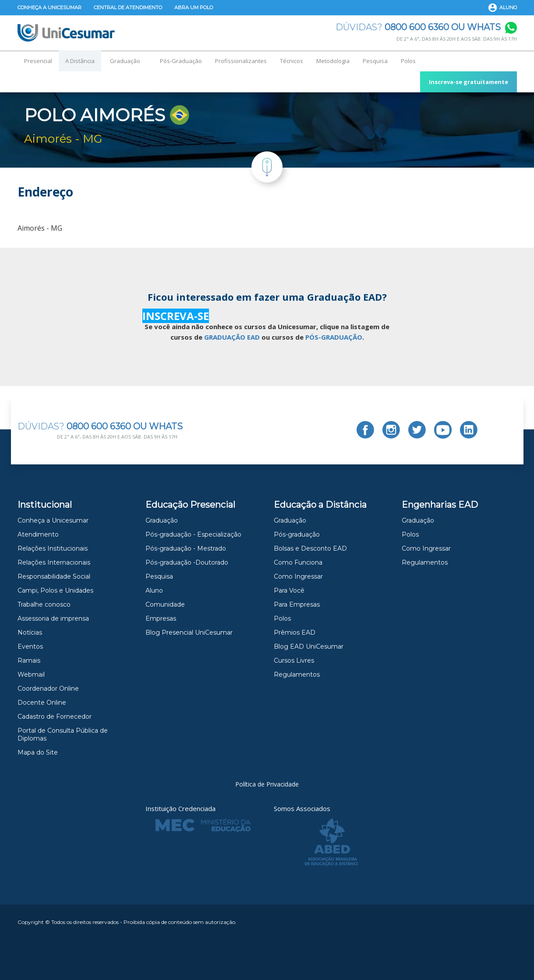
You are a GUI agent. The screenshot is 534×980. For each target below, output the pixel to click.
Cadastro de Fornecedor (55, 717)
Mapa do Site (38, 752)
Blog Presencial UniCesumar (189, 632)
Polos (408, 61)
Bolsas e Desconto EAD (310, 548)
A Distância (80, 61)
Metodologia (333, 61)
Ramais (29, 660)
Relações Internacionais (54, 562)
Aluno (508, 7)
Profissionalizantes (241, 61)
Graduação (125, 61)
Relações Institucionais (53, 548)
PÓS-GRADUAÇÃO (334, 337)
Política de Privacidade (267, 784)
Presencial (38, 61)
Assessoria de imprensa (53, 618)
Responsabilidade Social (54, 576)
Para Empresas (297, 604)
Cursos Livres (294, 660)
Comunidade (165, 604)
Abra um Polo (194, 7)
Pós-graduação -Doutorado (187, 562)
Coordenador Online (48, 688)
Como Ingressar (298, 576)
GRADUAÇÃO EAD (232, 337)
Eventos (30, 646)
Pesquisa (375, 61)
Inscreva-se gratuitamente (469, 82)
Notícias (30, 632)
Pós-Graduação (181, 61)
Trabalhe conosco (44, 604)
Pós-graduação (297, 534)
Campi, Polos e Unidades (55, 590)
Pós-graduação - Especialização (193, 534)
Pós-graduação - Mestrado (186, 548)
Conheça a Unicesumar (50, 7)
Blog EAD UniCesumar (309, 646)
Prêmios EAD (295, 632)
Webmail (31, 674)
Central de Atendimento (128, 7)
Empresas (161, 618)
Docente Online (42, 703)
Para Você (289, 590)
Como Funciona (298, 562)
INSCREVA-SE (176, 316)
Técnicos (292, 61)
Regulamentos (297, 674)
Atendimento (38, 534)
